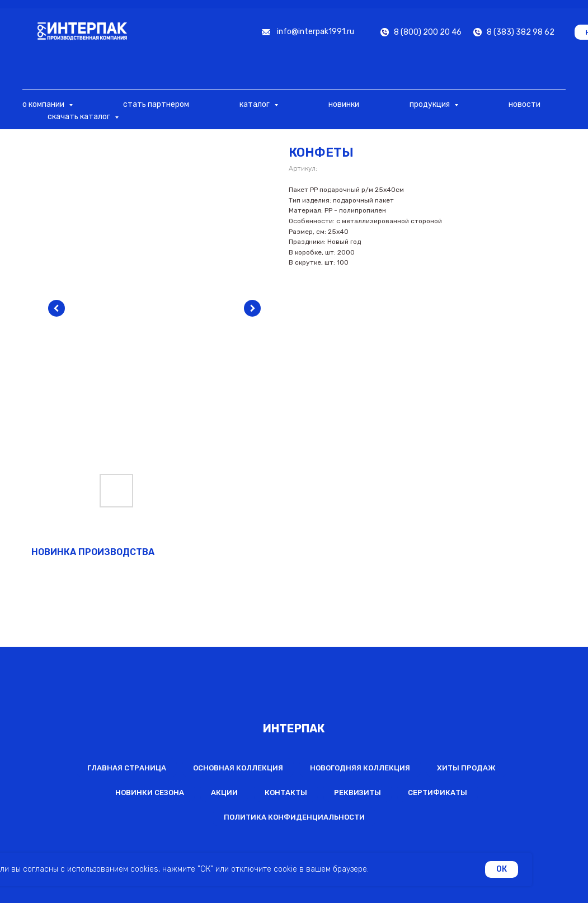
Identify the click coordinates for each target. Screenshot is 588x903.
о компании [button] (44, 104)
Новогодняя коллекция (360, 768)
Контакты (286, 793)
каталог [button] (255, 104)
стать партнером (156, 104)
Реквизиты (357, 793)
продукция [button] (431, 104)
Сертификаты (438, 793)
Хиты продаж (466, 768)
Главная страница (127, 768)
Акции (224, 793)
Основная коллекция (238, 768)
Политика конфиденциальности (294, 817)
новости (525, 104)
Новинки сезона (150, 793)
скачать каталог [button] (80, 117)
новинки (344, 104)
